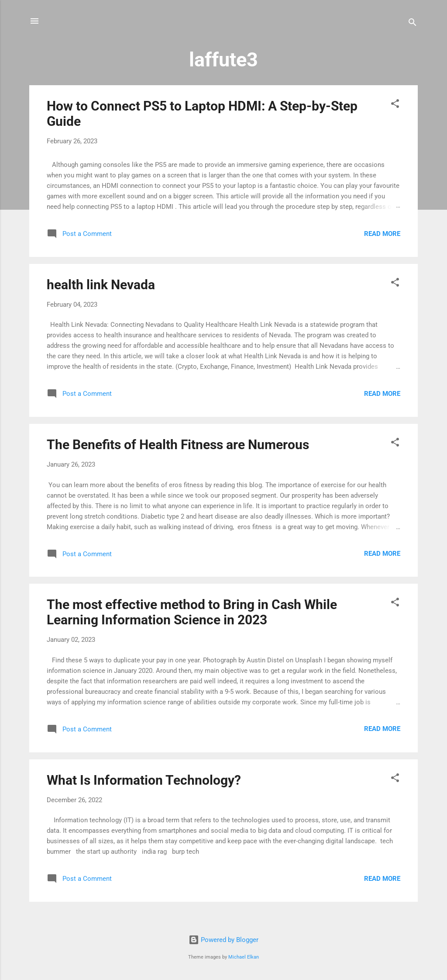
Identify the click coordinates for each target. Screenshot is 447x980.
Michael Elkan (244, 957)
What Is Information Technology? (144, 780)
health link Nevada (101, 285)
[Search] (413, 24)
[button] (395, 105)
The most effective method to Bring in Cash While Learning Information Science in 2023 (192, 612)
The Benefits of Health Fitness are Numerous (178, 445)
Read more (382, 234)
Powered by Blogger (223, 940)
